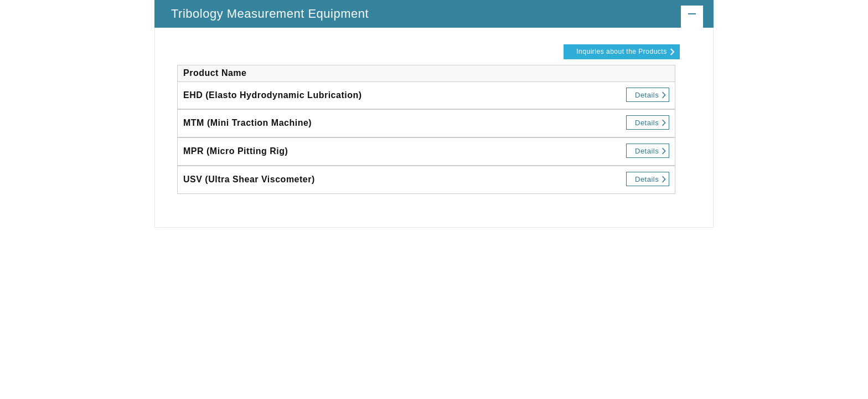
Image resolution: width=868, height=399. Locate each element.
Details (647, 95)
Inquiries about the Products (621, 52)
